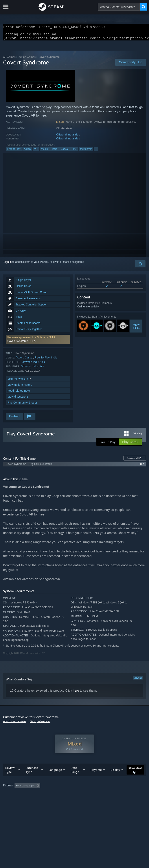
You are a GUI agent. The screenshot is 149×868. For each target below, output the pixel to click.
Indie (55, 152)
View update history (20, 387)
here (76, 693)
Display (115, 778)
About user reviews (15, 724)
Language (55, 778)
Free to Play (14, 152)
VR (36, 152)
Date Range (75, 779)
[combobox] (119, 7)
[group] (75, 797)
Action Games (27, 59)
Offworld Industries (68, 137)
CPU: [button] (81, 800)
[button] (38, 342)
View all (138, 680)
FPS (74, 152)
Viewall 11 (136, 329)
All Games (9, 59)
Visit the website (19, 381)
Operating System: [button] (59, 800)
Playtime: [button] (104, 794)
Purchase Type (32, 779)
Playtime (96, 778)
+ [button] (96, 152)
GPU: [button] (96, 800)
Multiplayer (86, 152)
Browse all (135, 461)
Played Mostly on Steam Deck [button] (22, 800)
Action (27, 152)
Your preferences (40, 724)
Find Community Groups (22, 405)
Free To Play (42, 360)
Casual (64, 152)
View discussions (18, 399)
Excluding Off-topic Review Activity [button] (70, 794)
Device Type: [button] (115, 800)
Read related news (19, 393)
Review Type (10, 779)
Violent (45, 152)
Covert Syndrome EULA (22, 344)
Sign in (8, 265)
